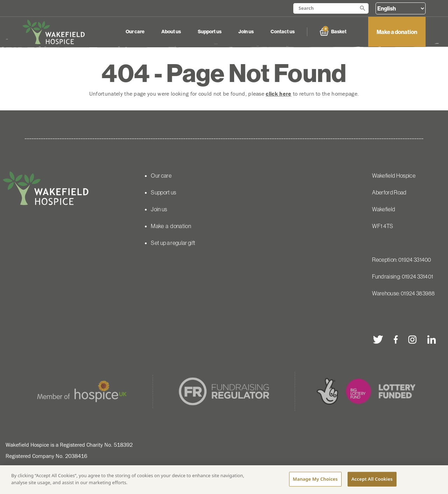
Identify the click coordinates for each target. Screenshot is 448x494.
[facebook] (396, 339)
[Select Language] (401, 8)
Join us (246, 32)
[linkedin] (432, 339)
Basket (333, 32)
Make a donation (397, 32)
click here (278, 94)
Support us (210, 32)
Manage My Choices (315, 479)
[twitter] (378, 339)
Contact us (283, 32)
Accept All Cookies (372, 479)
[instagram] (413, 339)
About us (171, 32)
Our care (135, 32)
